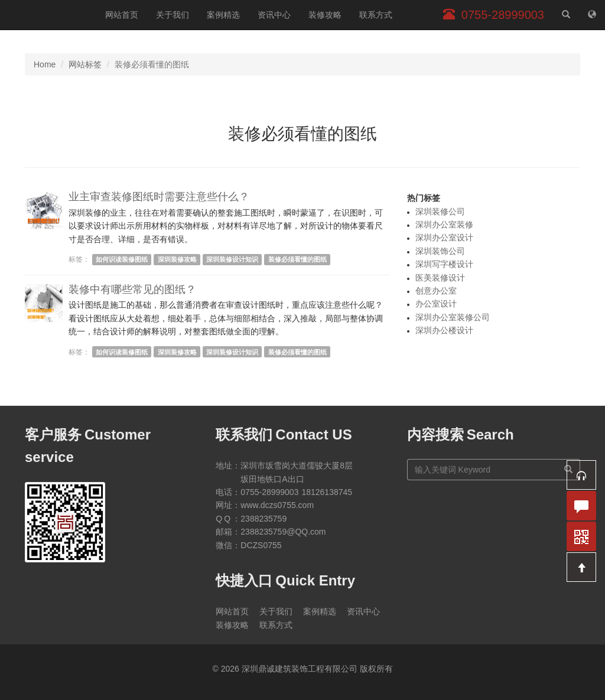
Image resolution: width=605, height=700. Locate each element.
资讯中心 (274, 15)
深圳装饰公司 (440, 251)
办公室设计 (436, 304)
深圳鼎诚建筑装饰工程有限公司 (48, 15)
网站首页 (122, 15)
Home (45, 64)
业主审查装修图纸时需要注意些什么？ (159, 197)
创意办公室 (436, 291)
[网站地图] (592, 15)
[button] (581, 475)
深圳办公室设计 (444, 237)
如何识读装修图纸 (122, 259)
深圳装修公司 (440, 211)
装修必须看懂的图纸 (297, 259)
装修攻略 (325, 15)
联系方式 (376, 15)
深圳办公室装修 (444, 224)
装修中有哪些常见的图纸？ (132, 289)
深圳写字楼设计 (444, 264)
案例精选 (223, 15)
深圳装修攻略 (177, 259)
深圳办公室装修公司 (453, 317)
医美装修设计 (440, 278)
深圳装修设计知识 (232, 259)
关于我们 (173, 15)
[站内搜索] (566, 15)
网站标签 (85, 64)
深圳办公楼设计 (444, 330)
